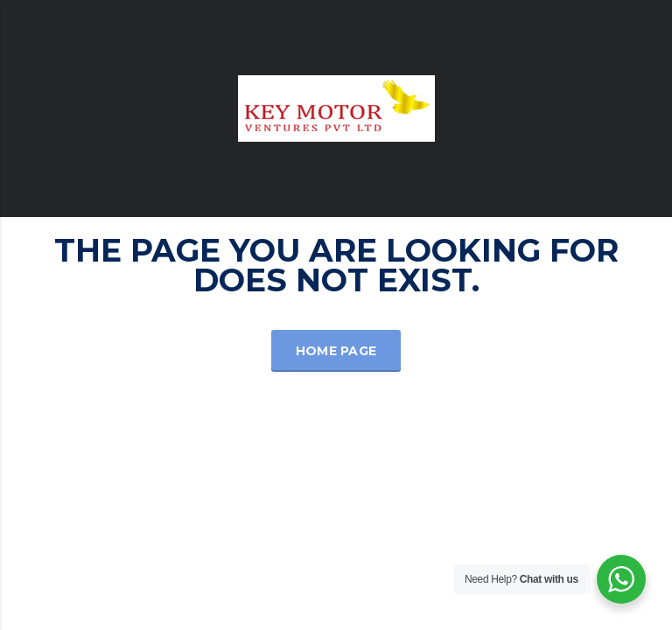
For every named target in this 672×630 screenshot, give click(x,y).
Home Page (336, 351)
